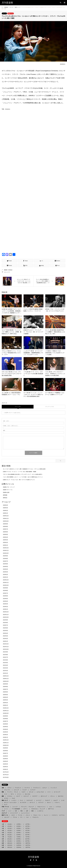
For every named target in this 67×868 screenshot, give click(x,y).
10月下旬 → (28, 843)
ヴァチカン (10, 796)
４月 (3, 831)
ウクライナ (41, 802)
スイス (6, 794)
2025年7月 (5, 529)
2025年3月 (5, 540)
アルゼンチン (35, 817)
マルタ (13, 798)
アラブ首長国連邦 (16, 809)
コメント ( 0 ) (18, 407)
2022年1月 (5, 641)
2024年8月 (5, 559)
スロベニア (26, 796)
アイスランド (36, 788)
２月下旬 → (28, 826)
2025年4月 (5, 537)
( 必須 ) (6, 421)
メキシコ (28, 815)
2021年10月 (6, 649)
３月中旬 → (19, 828)
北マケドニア (44, 796)
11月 (3, 845)
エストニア (16, 790)
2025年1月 (5, 545)
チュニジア (42, 809)
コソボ (63, 800)
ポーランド (32, 802)
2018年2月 (5, 767)
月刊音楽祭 (33, 857)
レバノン (6, 809)
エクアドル (61, 815)
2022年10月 (6, 617)
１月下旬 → (28, 824)
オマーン (26, 809)
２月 (3, 826)
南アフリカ (51, 809)
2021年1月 (5, 673)
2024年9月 (5, 556)
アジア (4, 811)
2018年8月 (5, 751)
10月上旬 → (10, 843)
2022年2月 (5, 639)
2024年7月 (5, 561)
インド (10, 811)
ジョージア (15, 807)
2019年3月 (5, 732)
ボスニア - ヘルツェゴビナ (10, 802)
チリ (21, 817)
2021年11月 (6, 647)
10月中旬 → (19, 843)
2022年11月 (6, 615)
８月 (3, 839)
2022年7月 (5, 625)
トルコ (51, 807)
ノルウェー (44, 788)
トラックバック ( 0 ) (49, 407)
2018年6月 (5, 756)
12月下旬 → (28, 847)
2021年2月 (5, 671)
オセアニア (5, 813)
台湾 (27, 811)
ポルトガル (27, 794)
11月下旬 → (28, 845)
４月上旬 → (10, 831)
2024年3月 (5, 572)
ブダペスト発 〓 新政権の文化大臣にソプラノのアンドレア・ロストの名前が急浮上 (23, 474)
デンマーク (27, 788)
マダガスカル (34, 809)
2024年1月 (5, 577)
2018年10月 (6, 745)
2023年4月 (5, 601)
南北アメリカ (5, 815)
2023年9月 (5, 588)
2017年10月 (6, 777)
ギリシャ (53, 796)
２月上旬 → (10, 826)
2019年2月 (5, 735)
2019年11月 (6, 711)
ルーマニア (39, 800)
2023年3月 (5, 604)
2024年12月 (6, 548)
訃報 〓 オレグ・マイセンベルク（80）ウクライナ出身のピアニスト (19, 480)
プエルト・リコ (37, 815)
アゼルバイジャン (41, 807)
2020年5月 (5, 695)
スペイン (19, 794)
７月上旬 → (10, 837)
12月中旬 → (19, 847)
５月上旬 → (10, 833)
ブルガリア (47, 800)
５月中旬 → (19, 833)
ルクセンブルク (40, 792)
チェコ (21, 800)
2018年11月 (6, 743)
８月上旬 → (10, 839)
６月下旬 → (28, 835)
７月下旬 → (28, 837)
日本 (16, 811)
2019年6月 (5, 724)
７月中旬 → (19, 837)
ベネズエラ (54, 815)
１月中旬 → (19, 824)
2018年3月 (5, 764)
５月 (3, 833)
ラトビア (25, 790)
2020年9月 (5, 684)
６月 (3, 835)
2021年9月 (5, 652)
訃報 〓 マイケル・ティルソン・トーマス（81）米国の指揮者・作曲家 (20, 472)
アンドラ (9, 792)
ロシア (6, 805)
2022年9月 (5, 620)
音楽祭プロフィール (8, 490)
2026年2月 (5, 511)
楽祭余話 (5, 498)
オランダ (4, 13)
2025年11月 (6, 519)
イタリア (18, 796)
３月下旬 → (28, 828)
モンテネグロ (23, 802)
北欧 (3, 788)
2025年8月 (5, 527)
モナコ (12, 794)
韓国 (32, 811)
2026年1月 (5, 513)
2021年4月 (5, 665)
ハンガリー (14, 800)
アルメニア (31, 807)
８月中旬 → (19, 839)
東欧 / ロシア (5, 800)
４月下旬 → (28, 831)
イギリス (9, 788)
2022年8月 (5, 623)
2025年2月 (5, 542)
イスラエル (58, 807)
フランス (16, 792)
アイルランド (18, 788)
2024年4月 (5, 569)
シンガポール (40, 811)
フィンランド (54, 788)
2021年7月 (5, 657)
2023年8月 (5, 591)
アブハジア (23, 807)
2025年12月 (6, 516)
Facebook (33, 860)
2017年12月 (6, 772)
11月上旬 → (10, 845)
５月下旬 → (28, 833)
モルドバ (49, 802)
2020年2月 (5, 703)
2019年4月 (5, 729)
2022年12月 (6, 612)
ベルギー (23, 792)
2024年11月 (6, 550)
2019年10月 (6, 713)
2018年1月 (5, 769)
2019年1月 (5, 737)
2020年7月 (5, 689)
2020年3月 (5, 700)
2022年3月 (5, 636)
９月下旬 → (28, 841)
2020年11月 (6, 679)
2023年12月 (6, 580)
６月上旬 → (10, 835)
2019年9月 (5, 716)
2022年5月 (5, 631)
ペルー (27, 817)
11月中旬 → (19, 845)
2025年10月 (6, 521)
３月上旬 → (10, 828)
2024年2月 (5, 575)
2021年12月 (6, 644)
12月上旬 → (10, 847)
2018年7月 (5, 753)
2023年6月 (5, 596)
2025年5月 (5, 534)
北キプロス (61, 796)
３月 (3, 828)
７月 (3, 837)
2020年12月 (6, 676)
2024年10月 (6, 553)
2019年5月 (5, 727)
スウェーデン (7, 790)
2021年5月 (5, 663)
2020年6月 (5, 692)
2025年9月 (5, 524)
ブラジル (15, 817)
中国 (21, 811)
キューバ (46, 815)
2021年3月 (5, 668)
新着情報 (6, 7)
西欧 (3, 792)
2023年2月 (5, 607)
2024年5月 (5, 567)
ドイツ (49, 792)
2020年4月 (5, 697)
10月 (3, 843)
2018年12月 (6, 740)
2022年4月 (5, 633)
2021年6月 (5, 660)
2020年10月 (6, 681)
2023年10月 (6, 585)
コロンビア (7, 817)
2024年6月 (5, 564)
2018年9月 (5, 748)
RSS (36, 860)
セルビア (56, 800)
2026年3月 (5, 508)
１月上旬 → (10, 824)
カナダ (13, 815)
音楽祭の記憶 (6, 492)
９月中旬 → (19, 841)
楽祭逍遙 (5, 495)
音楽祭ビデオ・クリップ (9, 487)
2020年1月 (5, 705)
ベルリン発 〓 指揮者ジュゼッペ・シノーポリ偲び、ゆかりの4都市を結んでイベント (23, 477)
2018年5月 (5, 759)
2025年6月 (5, 532)
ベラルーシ (57, 802)
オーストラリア (14, 813)
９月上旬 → (10, 841)
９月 (3, 841)
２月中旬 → (19, 826)
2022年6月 (5, 628)
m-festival (10, 270)
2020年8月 (5, 687)
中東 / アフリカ (6, 807)
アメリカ (20, 815)
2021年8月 (5, 655)
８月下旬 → (28, 839)
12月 (3, 847)
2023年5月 (5, 599)
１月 (3, 824)
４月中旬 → (19, 831)
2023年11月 (6, 583)
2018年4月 (5, 761)
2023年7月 (5, 593)
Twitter (31, 860)
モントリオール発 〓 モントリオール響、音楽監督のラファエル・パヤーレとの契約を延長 (24, 469)
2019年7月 (5, 721)
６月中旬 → (19, 835)
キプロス (6, 798)
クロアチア (35, 796)
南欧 (3, 796)
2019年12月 (6, 708)
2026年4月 (5, 505)
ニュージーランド (25, 813)
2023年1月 (5, 609)
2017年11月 (6, 775)
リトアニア (33, 790)
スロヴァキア (30, 800)
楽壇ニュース (11, 13)
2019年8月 (5, 719)
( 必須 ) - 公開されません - (11, 426)
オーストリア (57, 792)
